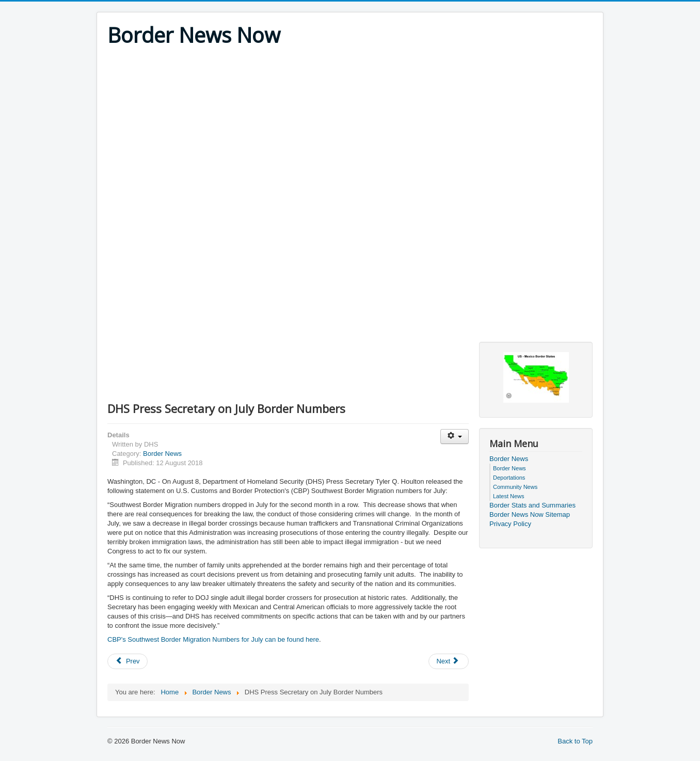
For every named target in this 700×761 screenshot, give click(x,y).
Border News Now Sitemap (530, 514)
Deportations (509, 478)
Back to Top (575, 741)
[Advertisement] (350, 125)
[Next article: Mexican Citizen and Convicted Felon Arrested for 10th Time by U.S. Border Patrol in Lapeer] (449, 661)
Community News (515, 487)
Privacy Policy (510, 524)
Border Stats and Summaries (532, 505)
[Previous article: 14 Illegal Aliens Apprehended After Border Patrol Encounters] (128, 661)
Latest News (509, 496)
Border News (162, 454)
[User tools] (455, 437)
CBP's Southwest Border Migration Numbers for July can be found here (213, 639)
